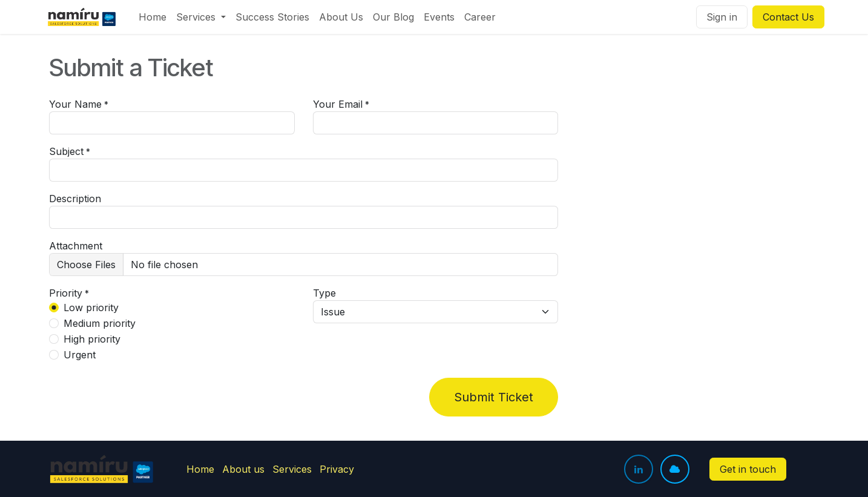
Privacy (337, 469)
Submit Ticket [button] (494, 397)
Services (292, 469)
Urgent (80, 355)
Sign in (722, 17)
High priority (92, 339)
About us (243, 469)
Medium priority (100, 323)
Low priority (91, 308)
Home (200, 469)
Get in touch (748, 469)
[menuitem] (153, 17)
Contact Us (788, 17)
